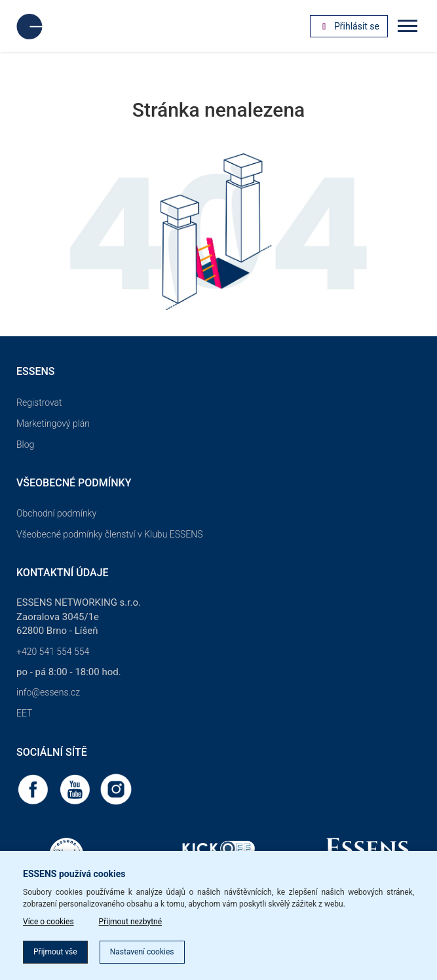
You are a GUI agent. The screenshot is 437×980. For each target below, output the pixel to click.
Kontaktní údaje (63, 573)
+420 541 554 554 (53, 652)
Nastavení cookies (142, 952)
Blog (25, 444)
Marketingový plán (53, 423)
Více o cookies (48, 922)
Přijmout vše (55, 952)
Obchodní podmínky (56, 513)
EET (24, 713)
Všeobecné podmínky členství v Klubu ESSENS (109, 534)
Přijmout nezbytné (131, 922)
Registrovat (39, 402)
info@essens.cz (48, 692)
